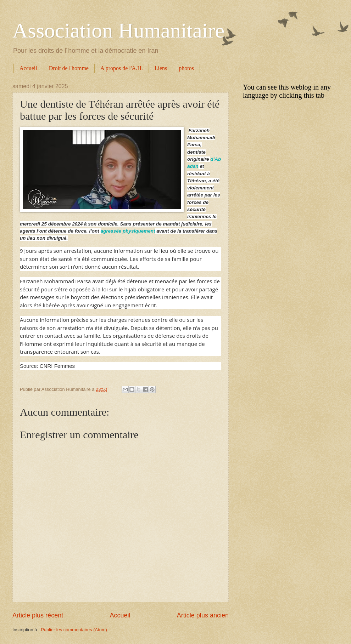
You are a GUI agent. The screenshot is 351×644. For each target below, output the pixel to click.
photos (186, 68)
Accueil (28, 68)
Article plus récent (38, 615)
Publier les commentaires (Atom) (74, 630)
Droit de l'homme (69, 68)
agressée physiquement (128, 231)
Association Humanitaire (118, 30)
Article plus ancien (203, 615)
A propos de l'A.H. (122, 68)
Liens (161, 68)
